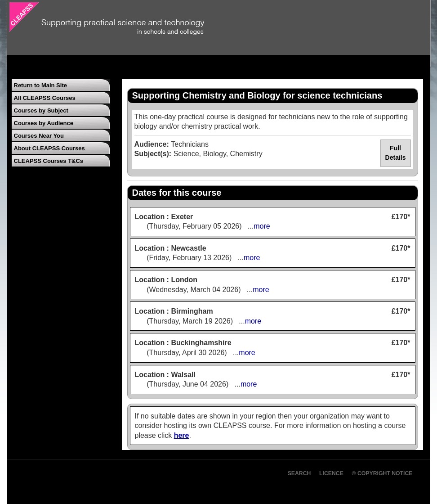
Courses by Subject (41, 110)
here (182, 435)
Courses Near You (39, 136)
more (262, 226)
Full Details (396, 153)
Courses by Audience (44, 123)
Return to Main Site (40, 85)
